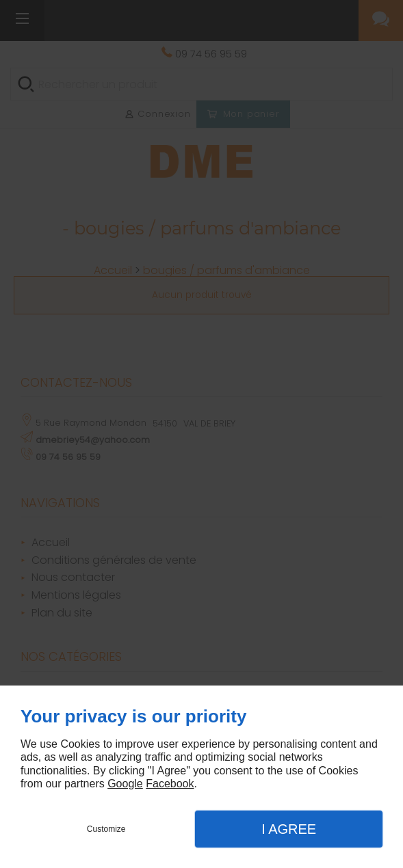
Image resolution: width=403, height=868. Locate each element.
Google (125, 784)
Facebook (170, 784)
